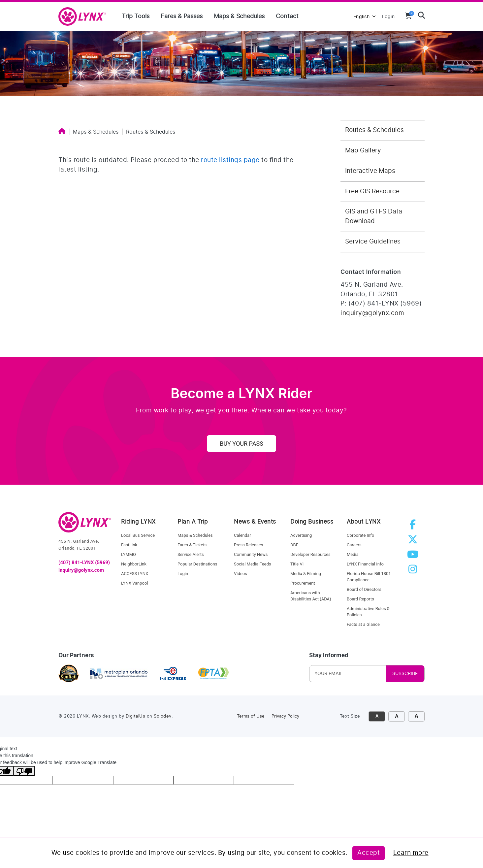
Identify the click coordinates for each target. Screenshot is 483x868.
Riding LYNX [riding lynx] (138, 522)
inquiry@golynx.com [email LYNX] (81, 570)
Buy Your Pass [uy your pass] (241, 444)
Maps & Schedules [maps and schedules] (195, 535)
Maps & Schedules (239, 16)
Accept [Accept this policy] (369, 853)
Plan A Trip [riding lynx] (193, 522)
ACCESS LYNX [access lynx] (135, 574)
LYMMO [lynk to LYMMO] (129, 554)
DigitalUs (136, 716)
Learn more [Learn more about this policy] (411, 853)
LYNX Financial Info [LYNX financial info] (365, 564)
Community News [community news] (251, 554)
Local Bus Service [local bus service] (138, 535)
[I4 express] (173, 674)
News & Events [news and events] (255, 522)
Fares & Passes (182, 16)
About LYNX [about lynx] (364, 522)
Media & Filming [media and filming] (306, 574)
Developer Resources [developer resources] (310, 554)
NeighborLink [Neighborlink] (134, 564)
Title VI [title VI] (297, 564)
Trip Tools (136, 16)
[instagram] (414, 571)
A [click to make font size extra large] (416, 716)
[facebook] (414, 527)
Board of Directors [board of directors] (364, 589)
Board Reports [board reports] (360, 599)
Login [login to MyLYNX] (388, 17)
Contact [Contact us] (287, 16)
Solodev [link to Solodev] (163, 716)
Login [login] (183, 574)
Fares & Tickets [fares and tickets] (192, 545)
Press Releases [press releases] (248, 545)
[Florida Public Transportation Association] (214, 674)
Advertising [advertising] (301, 535)
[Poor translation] (24, 771)
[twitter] (414, 542)
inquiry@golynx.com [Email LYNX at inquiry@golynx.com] (372, 313)
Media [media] (353, 554)
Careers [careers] (354, 545)
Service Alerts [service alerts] (191, 554)
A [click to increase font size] (397, 716)
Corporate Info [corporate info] (360, 535)
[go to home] (85, 525)
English (365, 17)
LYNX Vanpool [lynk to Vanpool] (135, 583)
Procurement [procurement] (303, 583)
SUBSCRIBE (405, 674)
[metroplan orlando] (118, 674)
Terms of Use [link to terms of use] (251, 716)
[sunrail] (69, 674)
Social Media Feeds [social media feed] (252, 564)
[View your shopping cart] (408, 16)
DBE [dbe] (294, 545)
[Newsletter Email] (354, 674)
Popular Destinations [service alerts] (197, 564)
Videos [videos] (241, 574)
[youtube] (414, 556)
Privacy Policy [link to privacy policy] (285, 716)
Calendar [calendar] (242, 535)
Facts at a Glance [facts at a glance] (363, 624)
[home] (85, 17)
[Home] (62, 132)
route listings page (230, 160)
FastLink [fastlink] (129, 545)
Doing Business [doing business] (312, 522)
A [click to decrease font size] (377, 716)
